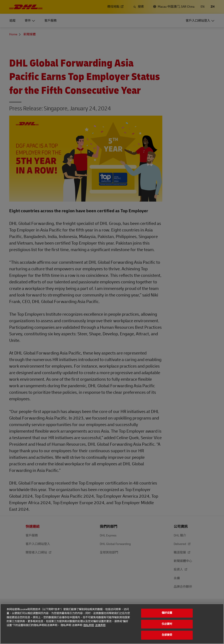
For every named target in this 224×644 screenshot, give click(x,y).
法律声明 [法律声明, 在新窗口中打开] (100, 625)
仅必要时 (167, 624)
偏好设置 (167, 613)
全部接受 (167, 635)
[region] (112, 624)
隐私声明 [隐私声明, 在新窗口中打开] (89, 625)
